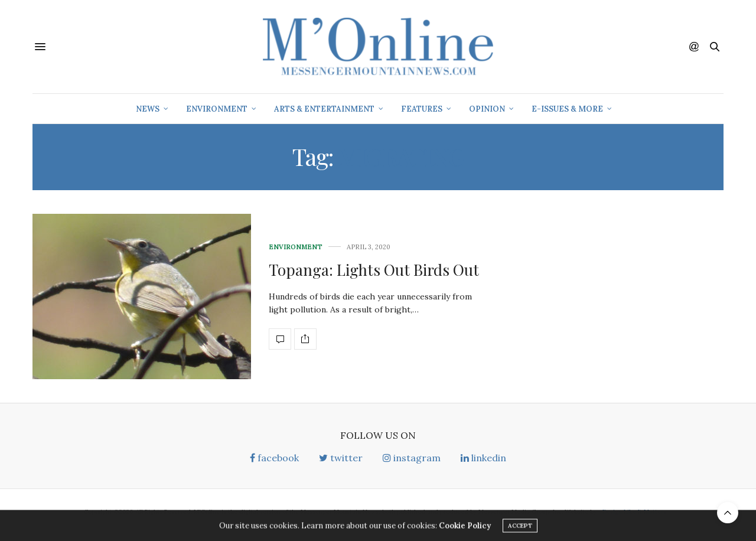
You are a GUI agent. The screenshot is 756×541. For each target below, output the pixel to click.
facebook (274, 458)
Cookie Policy (465, 528)
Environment (217, 109)
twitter (341, 458)
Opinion (487, 109)
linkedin (483, 458)
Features (422, 109)
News (148, 109)
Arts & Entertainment (324, 109)
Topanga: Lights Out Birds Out (374, 270)
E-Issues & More (567, 109)
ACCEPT (520, 528)
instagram (412, 458)
